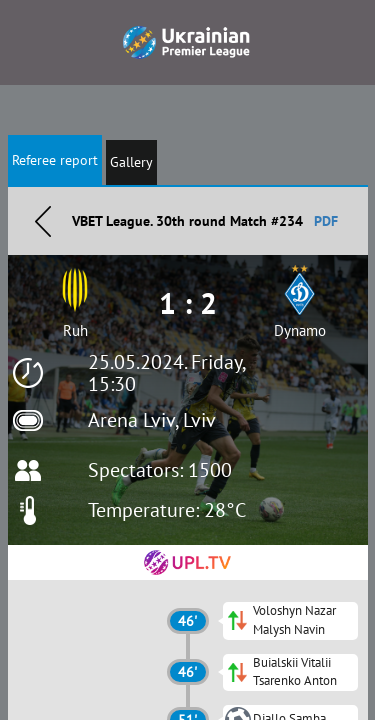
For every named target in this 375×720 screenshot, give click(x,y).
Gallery (131, 162)
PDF (326, 221)
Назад (43, 221)
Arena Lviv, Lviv (152, 420)
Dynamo (300, 330)
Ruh (75, 330)
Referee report (55, 160)
